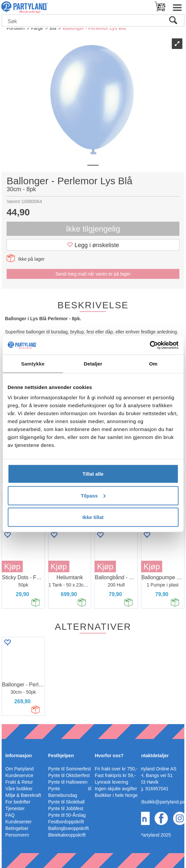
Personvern (17, 835)
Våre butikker (19, 789)
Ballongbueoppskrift (69, 828)
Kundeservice (19, 775)
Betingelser (17, 828)
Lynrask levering (112, 782)
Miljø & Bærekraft (23, 795)
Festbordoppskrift (66, 822)
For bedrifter (18, 802)
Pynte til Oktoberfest (69, 775)
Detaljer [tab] (93, 363)
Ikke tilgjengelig (93, 229)
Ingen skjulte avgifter (116, 789)
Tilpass (93, 495)
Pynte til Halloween (68, 782)
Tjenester (15, 808)
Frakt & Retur (19, 782)
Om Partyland (19, 769)
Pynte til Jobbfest (66, 808)
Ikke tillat (93, 517)
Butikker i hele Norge (116, 795)
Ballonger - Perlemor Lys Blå (94, 28)
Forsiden (16, 28)
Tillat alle (93, 474)
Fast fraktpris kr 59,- (115, 775)
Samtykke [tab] (33, 363)
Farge (37, 28)
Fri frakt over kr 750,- (116, 769)
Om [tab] (153, 363)
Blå (53, 28)
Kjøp (12, 566)
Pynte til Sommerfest (70, 769)
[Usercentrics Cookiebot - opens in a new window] (149, 345)
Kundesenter (18, 822)
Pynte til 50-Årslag (67, 815)
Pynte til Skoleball (67, 802)
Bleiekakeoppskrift (67, 835)
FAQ (10, 815)
